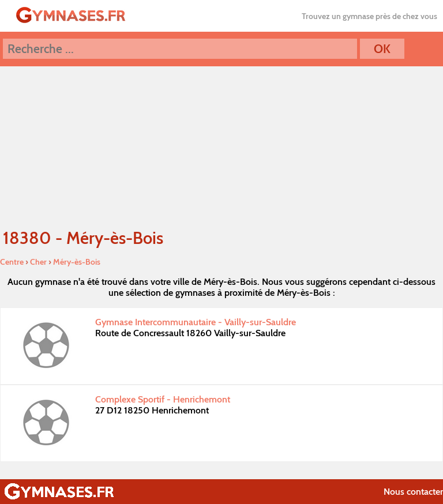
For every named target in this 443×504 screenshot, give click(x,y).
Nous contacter (413, 492)
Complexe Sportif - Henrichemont (163, 399)
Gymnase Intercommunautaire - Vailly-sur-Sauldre (196, 322)
